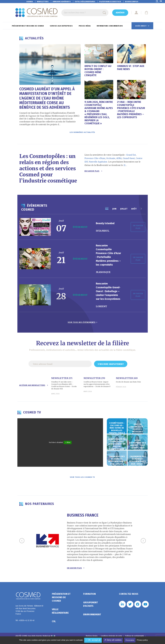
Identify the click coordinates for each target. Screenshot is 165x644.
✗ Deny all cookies (113, 640)
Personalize (130, 640)
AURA (119, 160)
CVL (54, 624)
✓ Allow (68, 444)
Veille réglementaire (60, 614)
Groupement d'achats (90, 607)
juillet (124, 210)
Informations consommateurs (110, 26)
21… (125, 166)
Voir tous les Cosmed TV (82, 479)
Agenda (30, 2)
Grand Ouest (129, 160)
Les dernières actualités (82, 133)
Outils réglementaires (85, 2)
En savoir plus (93, 172)
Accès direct (141, 26)
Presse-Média (85, 26)
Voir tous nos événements (82, 324)
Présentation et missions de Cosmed (28, 26)
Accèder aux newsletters (34, 387)
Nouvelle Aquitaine (98, 163)
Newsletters (43, 2)
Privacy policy (142, 640)
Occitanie (111, 160)
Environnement (92, 617)
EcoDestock (110, 2)
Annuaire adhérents (62, 2)
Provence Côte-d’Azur (95, 160)
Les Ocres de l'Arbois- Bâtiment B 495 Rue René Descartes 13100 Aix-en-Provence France (29, 612)
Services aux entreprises (61, 26)
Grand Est (131, 156)
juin (114, 210)
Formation (89, 596)
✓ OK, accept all (93, 640)
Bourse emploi (132, 2)
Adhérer (120, 13)
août (134, 210)
